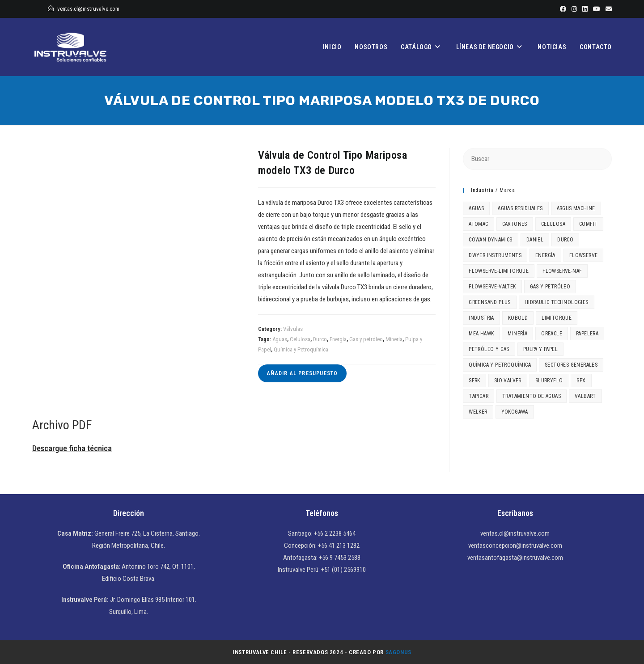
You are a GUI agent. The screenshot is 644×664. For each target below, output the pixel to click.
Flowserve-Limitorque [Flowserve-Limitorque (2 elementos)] (499, 271)
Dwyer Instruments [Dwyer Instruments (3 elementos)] (495, 255)
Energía (338, 339)
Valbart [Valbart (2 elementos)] (585, 396)
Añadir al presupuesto (302, 373)
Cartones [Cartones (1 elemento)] (515, 224)
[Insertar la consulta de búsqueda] (537, 159)
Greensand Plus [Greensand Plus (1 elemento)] (490, 302)
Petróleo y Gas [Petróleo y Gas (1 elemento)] (489, 349)
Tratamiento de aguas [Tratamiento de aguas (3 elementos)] (532, 396)
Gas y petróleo (366, 339)
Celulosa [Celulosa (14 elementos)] (553, 224)
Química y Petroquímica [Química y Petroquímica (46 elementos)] (500, 365)
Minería (394, 339)
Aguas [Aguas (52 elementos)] (476, 208)
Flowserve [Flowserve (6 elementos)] (584, 255)
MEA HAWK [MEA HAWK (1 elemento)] (481, 334)
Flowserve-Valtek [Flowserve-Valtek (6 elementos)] (492, 287)
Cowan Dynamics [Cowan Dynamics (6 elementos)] (491, 240)
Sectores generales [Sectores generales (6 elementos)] (571, 365)
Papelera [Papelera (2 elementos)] (587, 334)
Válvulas (293, 329)
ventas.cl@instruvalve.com (88, 9)
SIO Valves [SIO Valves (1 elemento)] (508, 381)
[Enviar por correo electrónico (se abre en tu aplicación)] (607, 9)
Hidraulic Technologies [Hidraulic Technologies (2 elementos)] (557, 302)
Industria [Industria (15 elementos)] (481, 318)
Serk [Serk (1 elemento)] (475, 381)
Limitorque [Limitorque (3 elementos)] (557, 318)
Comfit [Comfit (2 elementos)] (588, 224)
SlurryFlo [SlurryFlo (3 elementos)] (549, 381)
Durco (320, 339)
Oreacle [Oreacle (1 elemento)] (552, 334)
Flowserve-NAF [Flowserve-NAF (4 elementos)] (562, 271)
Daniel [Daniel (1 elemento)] (535, 240)
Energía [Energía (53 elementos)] (545, 255)
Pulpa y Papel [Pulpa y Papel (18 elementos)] (540, 349)
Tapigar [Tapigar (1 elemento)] (479, 396)
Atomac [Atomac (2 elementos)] (478, 224)
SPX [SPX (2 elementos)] (581, 381)
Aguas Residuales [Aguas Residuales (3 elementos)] (520, 208)
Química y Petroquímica (301, 349)
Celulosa (300, 339)
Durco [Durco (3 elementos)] (565, 240)
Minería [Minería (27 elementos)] (517, 334)
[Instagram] (574, 9)
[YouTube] (597, 9)
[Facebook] (563, 9)
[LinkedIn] (585, 9)
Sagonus (398, 652)
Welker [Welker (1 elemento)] (478, 412)
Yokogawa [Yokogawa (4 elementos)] (515, 412)
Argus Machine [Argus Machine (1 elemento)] (576, 208)
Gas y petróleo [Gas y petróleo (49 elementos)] (550, 287)
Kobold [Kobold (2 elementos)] (518, 318)
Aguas (280, 339)
